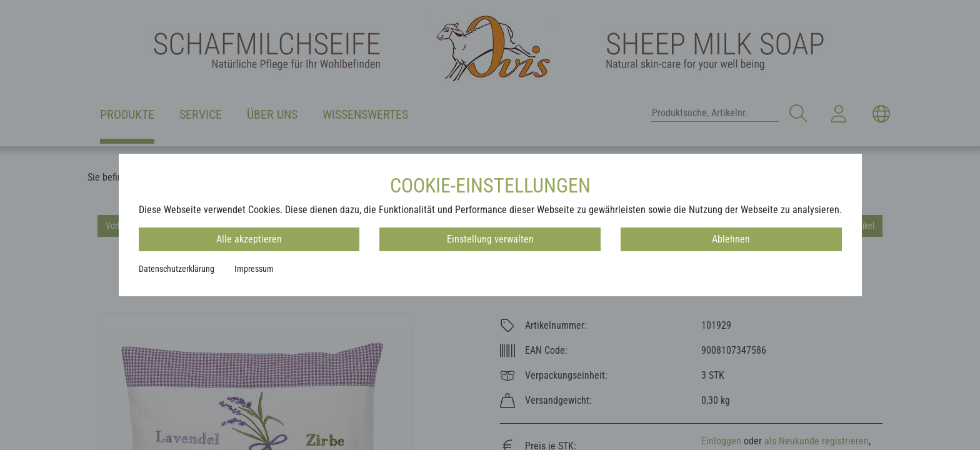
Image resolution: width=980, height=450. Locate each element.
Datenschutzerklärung (177, 269)
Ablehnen (731, 239)
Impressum (254, 269)
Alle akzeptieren (249, 239)
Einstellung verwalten (490, 239)
